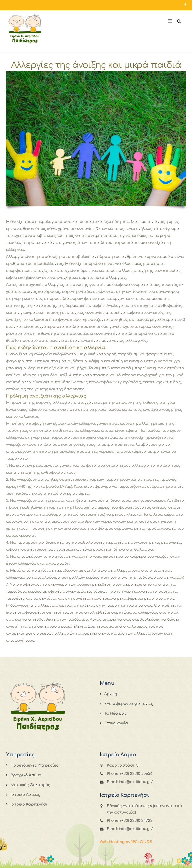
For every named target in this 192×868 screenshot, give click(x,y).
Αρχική (111, 694)
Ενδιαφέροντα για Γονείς (129, 704)
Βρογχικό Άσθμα (26, 775)
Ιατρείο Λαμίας (25, 795)
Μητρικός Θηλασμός (30, 785)
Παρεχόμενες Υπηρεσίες (34, 765)
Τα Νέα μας (115, 713)
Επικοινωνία (116, 723)
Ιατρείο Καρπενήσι (29, 804)
